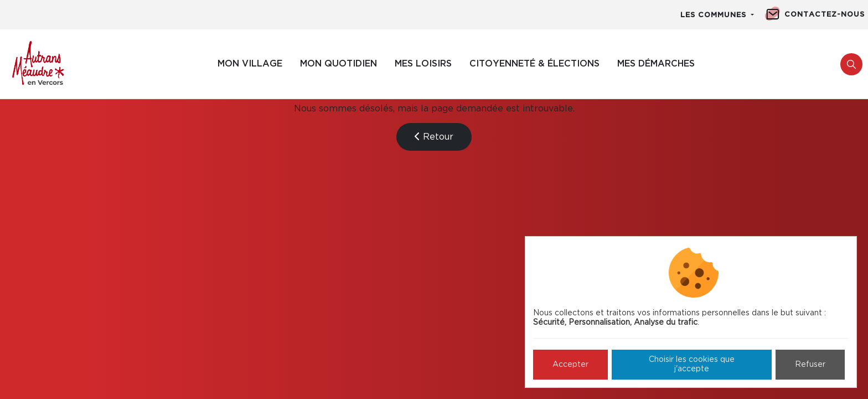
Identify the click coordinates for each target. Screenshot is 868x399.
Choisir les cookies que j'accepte (692, 364)
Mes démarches (656, 64)
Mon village (250, 64)
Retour (434, 137)
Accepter (570, 365)
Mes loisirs (423, 64)
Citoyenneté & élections (534, 64)
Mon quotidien (339, 64)
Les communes (715, 15)
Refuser (810, 365)
